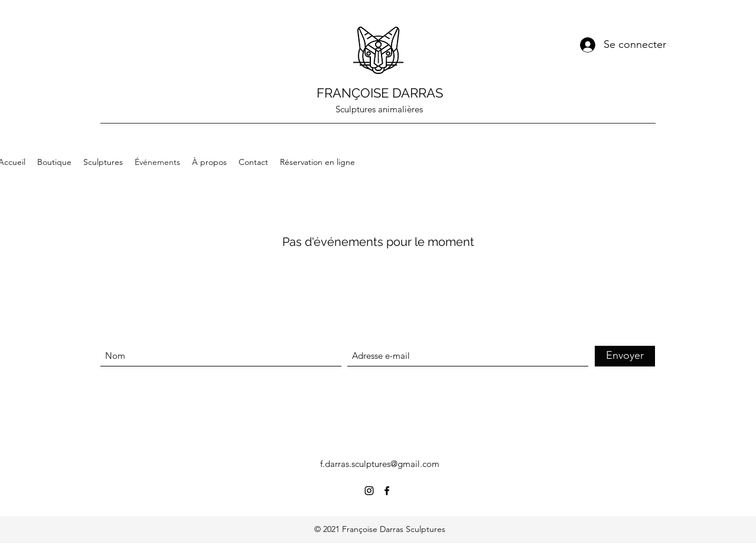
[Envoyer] (625, 356)
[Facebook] (387, 491)
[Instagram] (369, 491)
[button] (648, 139)
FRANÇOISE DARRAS (380, 93)
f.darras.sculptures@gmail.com (380, 464)
